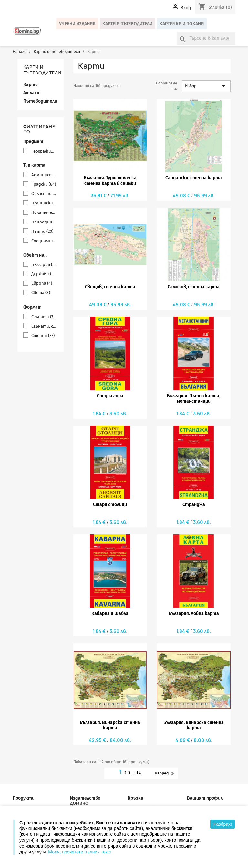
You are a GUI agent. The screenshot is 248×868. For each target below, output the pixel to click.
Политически (44, 212)
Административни (44, 175)
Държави (44, 274)
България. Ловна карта (194, 613)
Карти (31, 85)
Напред (165, 774)
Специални (44, 241)
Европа (42, 283)
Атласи (31, 93)
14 (139, 773)
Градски (44, 184)
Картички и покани (182, 24)
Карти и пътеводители (127, 24)
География (44, 151)
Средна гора (110, 396)
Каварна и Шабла (110, 613)
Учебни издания (77, 24)
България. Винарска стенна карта (110, 725)
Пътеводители (40, 101)
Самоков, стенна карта (194, 287)
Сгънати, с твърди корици (44, 326)
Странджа (194, 504)
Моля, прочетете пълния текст (80, 852)
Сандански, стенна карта (194, 178)
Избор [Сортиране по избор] (206, 86)
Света (41, 293)
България (44, 265)
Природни (44, 222)
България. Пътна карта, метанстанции (194, 399)
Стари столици (110, 504)
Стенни (43, 335)
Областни (44, 194)
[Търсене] (206, 38)
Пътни (42, 231)
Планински (44, 203)
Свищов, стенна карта (110, 287)
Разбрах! (223, 824)
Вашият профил (205, 798)
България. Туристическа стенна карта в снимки (110, 181)
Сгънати (44, 317)
